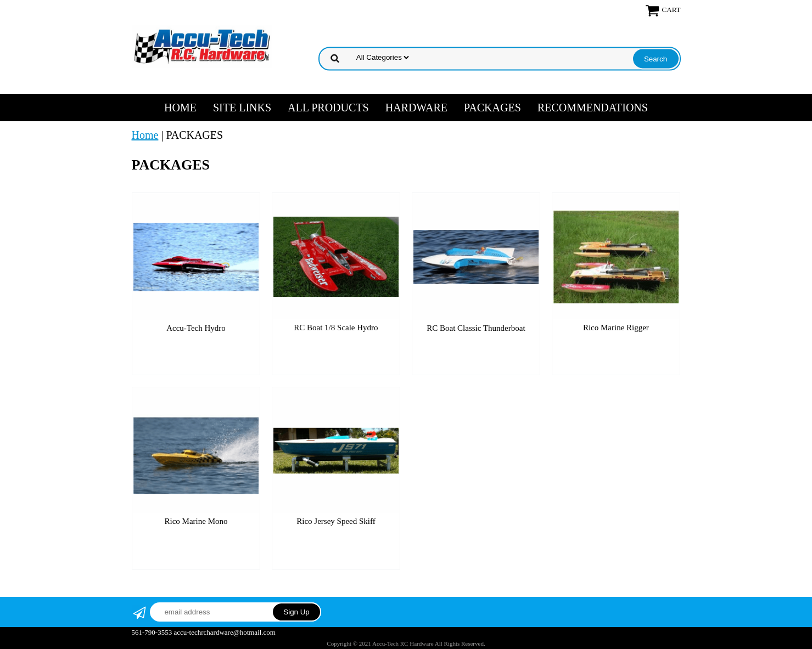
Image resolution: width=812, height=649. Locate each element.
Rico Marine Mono (196, 521)
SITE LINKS (242, 108)
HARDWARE (416, 108)
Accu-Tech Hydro (196, 328)
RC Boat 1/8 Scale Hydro (336, 328)
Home (180, 108)
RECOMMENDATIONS (593, 108)
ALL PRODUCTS (328, 108)
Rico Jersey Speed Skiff (336, 521)
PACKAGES (492, 108)
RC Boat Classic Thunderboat (476, 328)
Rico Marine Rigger (616, 328)
